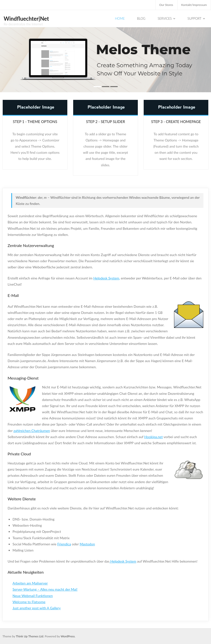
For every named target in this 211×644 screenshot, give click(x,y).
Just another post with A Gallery (37, 608)
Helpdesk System (123, 561)
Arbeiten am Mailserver (30, 583)
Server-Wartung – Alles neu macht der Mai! (45, 589)
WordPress (68, 636)
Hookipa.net (153, 437)
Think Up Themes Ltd (29, 636)
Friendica (64, 544)
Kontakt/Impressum (194, 5)
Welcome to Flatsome (29, 602)
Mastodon (87, 544)
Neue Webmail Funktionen (33, 596)
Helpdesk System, (107, 278)
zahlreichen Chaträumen (32, 431)
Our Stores (166, 5)
